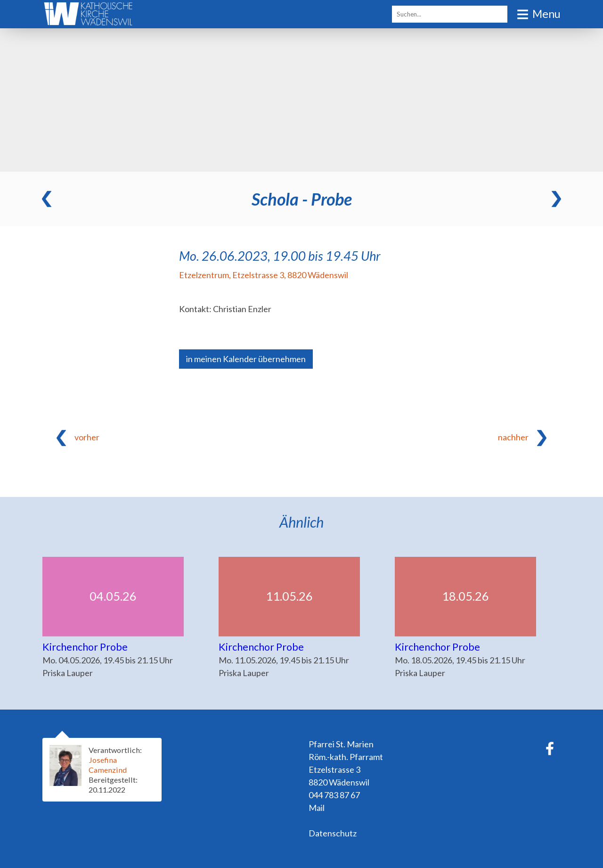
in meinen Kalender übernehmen (246, 359)
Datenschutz (333, 833)
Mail (317, 808)
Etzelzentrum (264, 275)
